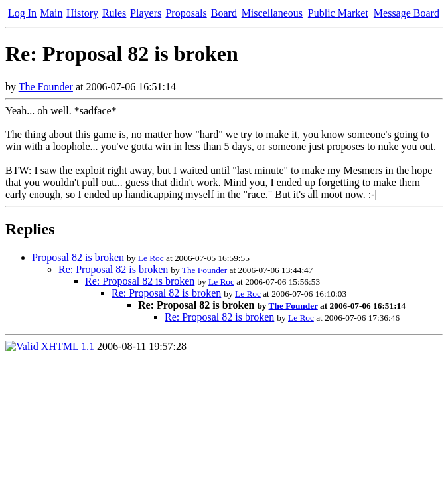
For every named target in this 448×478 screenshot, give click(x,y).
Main (52, 13)
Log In (22, 13)
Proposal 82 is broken (78, 257)
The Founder (46, 87)
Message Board (407, 13)
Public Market (338, 13)
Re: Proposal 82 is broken (113, 269)
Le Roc (151, 258)
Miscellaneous (272, 13)
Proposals (186, 13)
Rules (114, 13)
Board (224, 13)
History (82, 13)
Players (146, 13)
